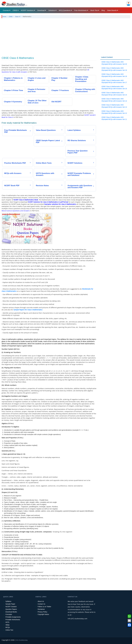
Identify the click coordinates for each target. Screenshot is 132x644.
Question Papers (11, 609)
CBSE (15, 10)
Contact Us (41, 604)
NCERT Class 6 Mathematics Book (26, 200)
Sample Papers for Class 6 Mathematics (28, 310)
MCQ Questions (65, 10)
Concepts (9, 614)
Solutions (52, 10)
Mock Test (94, 10)
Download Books (11, 612)
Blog (103, 10)
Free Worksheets (80, 10)
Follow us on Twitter (44, 607)
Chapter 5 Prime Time (13, 90)
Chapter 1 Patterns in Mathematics (13, 79)
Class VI (18, 17)
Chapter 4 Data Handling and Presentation (82, 79)
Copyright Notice (43, 614)
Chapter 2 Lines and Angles (37, 79)
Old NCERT (56, 102)
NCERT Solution (11, 607)
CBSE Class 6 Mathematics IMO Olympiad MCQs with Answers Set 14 (114, 100)
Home (4, 17)
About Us (41, 601)
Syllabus (8, 601)
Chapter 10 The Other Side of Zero (37, 102)
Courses (6, 10)
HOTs (7, 622)
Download (41, 10)
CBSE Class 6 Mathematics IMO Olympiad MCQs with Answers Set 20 (114, 63)
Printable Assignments (13, 617)
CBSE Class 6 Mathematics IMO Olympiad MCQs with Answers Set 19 (114, 69)
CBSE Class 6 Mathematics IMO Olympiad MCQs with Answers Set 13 (114, 106)
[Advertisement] (66, 36)
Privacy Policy (42, 612)
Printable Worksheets (13, 620)
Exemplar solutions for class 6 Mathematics (60, 204)
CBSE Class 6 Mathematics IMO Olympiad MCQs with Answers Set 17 (114, 81)
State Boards (112, 10)
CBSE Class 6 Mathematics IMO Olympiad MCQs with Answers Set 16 (114, 88)
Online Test (9, 630)
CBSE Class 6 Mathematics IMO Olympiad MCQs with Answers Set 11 (114, 118)
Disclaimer (41, 609)
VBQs (7, 625)
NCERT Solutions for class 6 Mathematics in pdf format (48, 202)
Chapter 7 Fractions (60, 90)
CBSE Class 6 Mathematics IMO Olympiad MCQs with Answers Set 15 (114, 94)
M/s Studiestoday (22, 640)
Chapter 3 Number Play (59, 79)
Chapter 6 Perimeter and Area (37, 90)
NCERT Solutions (27, 10)
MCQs (8, 627)
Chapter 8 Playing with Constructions (85, 90)
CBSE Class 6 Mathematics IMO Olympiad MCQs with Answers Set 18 (114, 75)
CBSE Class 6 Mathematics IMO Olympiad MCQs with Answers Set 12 (114, 112)
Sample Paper (10, 604)
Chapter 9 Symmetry (13, 102)
